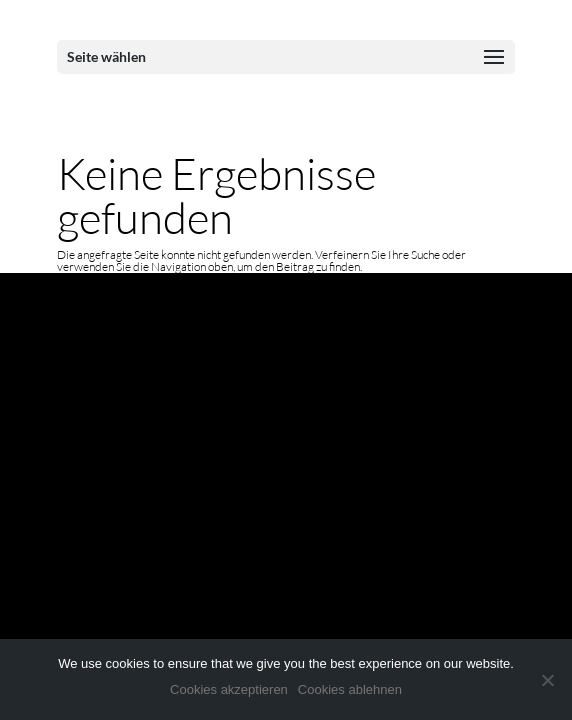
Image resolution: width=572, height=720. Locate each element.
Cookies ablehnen (350, 689)
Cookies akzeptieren (229, 689)
